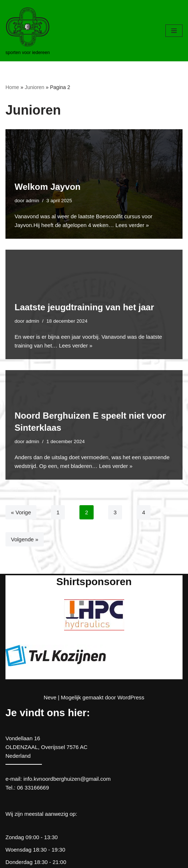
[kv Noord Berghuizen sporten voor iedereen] (28, 31)
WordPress (131, 697)
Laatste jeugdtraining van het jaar (84, 307)
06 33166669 (33, 788)
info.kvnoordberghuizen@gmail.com (67, 779)
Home (12, 87)
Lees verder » (132, 225)
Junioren (35, 87)
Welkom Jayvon (48, 187)
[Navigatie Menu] (174, 31)
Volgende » (25, 539)
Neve (50, 697)
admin (33, 201)
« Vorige (21, 512)
